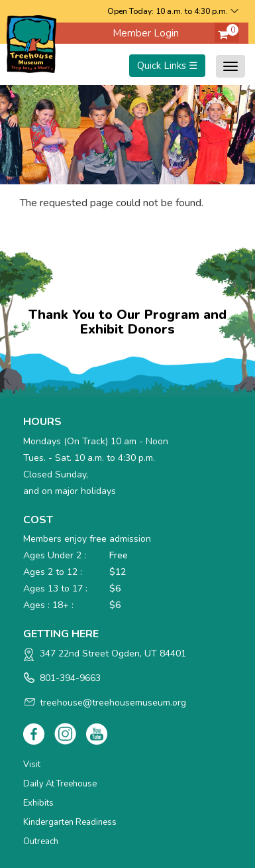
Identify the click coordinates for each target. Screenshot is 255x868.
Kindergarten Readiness (70, 822)
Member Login (146, 33)
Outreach (41, 841)
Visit (32, 765)
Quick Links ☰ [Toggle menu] (167, 66)
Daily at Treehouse (60, 784)
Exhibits (38, 803)
